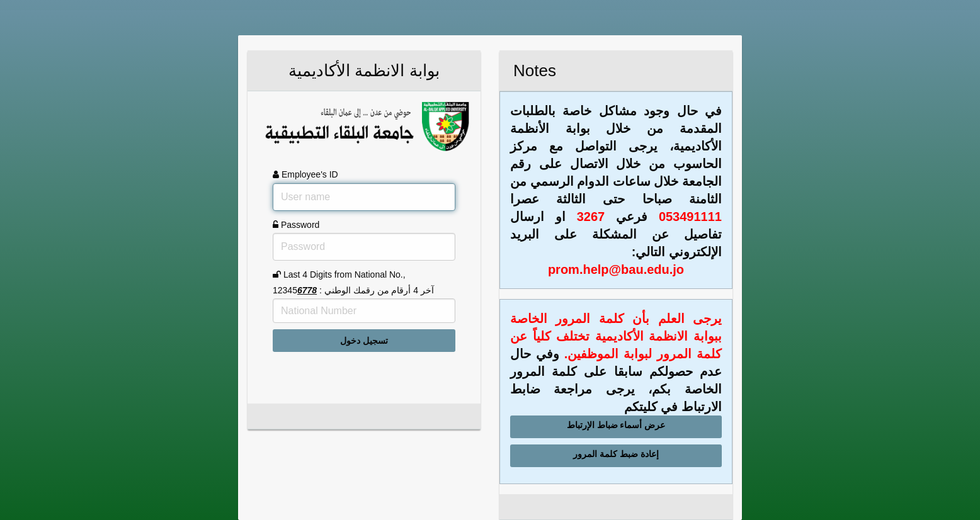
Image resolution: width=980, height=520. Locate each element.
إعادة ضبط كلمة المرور (616, 454)
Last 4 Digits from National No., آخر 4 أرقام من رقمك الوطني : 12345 (353, 282)
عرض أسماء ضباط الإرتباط (616, 425)
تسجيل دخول (364, 341)
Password (296, 225)
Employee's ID (305, 174)
